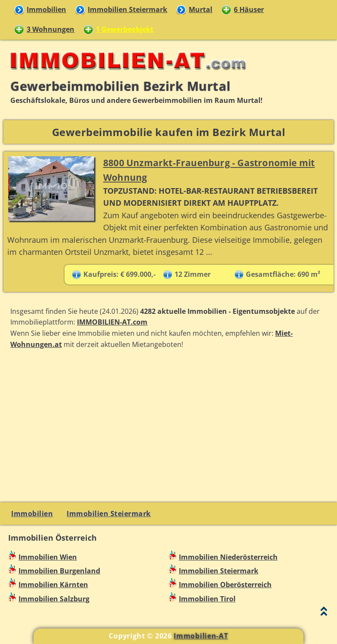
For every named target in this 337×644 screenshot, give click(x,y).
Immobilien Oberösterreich (225, 585)
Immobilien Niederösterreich (228, 557)
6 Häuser (249, 9)
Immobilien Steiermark (127, 9)
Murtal (201, 9)
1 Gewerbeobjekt (125, 29)
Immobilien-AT (201, 636)
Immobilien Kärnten (53, 585)
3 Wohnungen (51, 29)
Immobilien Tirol (207, 599)
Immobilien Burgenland (59, 571)
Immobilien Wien (48, 557)
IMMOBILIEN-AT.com (112, 322)
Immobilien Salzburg (54, 599)
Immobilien (46, 9)
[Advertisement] (168, 424)
